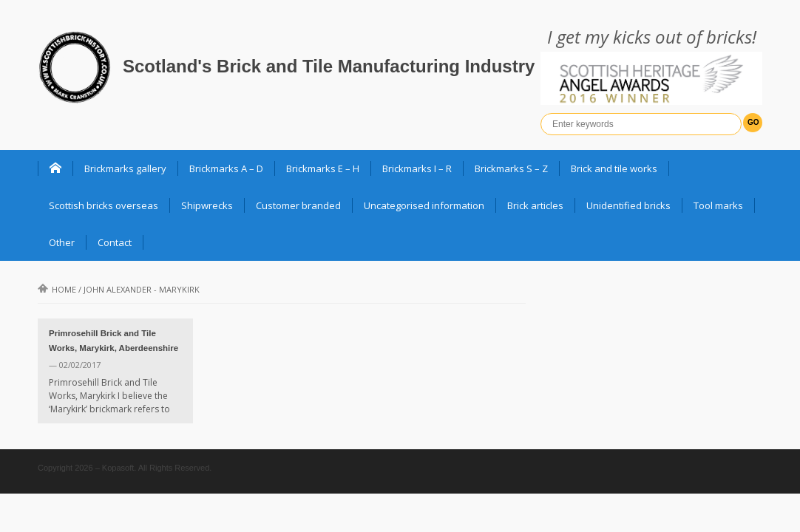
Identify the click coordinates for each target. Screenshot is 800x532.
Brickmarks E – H (323, 168)
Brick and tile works (614, 168)
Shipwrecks (207, 205)
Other (62, 242)
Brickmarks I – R (417, 168)
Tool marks (718, 205)
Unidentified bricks (628, 205)
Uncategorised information (424, 205)
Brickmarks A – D (226, 168)
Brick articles (535, 205)
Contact (115, 242)
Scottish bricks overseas (104, 205)
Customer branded (298, 205)
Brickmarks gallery (125, 168)
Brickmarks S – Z (511, 168)
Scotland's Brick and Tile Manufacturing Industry (329, 66)
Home (57, 289)
